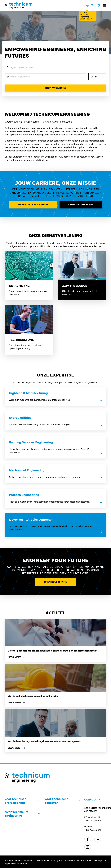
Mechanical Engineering (27, 470)
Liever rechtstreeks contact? (30, 520)
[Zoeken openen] (92, 5)
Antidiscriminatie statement (80, 860)
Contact (90, 799)
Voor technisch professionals (15, 801)
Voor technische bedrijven (56, 801)
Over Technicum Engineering (16, 814)
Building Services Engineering (31, 442)
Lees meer (17, 657)
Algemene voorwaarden (16, 864)
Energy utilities (20, 418)
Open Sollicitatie (56, 582)
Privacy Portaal (59, 860)
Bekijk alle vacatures (33, 205)
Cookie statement (42, 860)
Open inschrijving (81, 205)
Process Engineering (24, 495)
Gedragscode (100, 860)
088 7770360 (91, 811)
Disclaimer (28, 860)
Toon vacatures (56, 88)
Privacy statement (13, 860)
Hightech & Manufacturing (28, 393)
